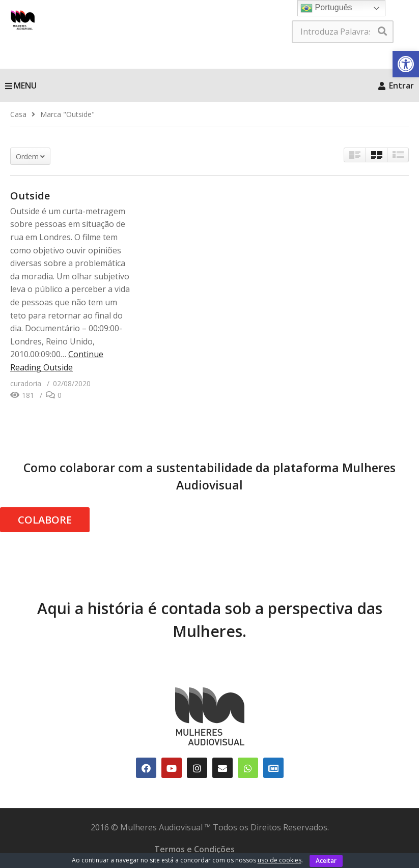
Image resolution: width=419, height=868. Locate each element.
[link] (406, 64)
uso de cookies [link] (280, 860)
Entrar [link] (396, 85)
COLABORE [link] (45, 520)
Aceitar (326, 861)
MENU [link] (21, 85)
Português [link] (326, 8)
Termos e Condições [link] (194, 849)
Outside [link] (30, 196)
